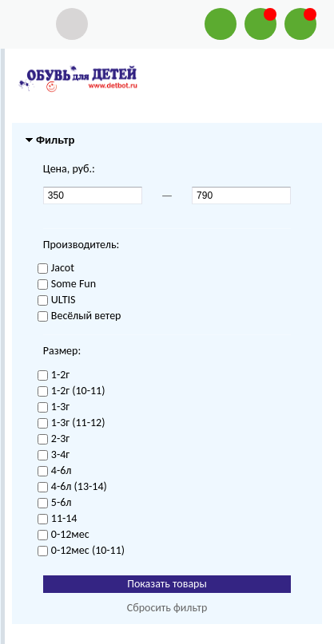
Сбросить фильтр (167, 608)
